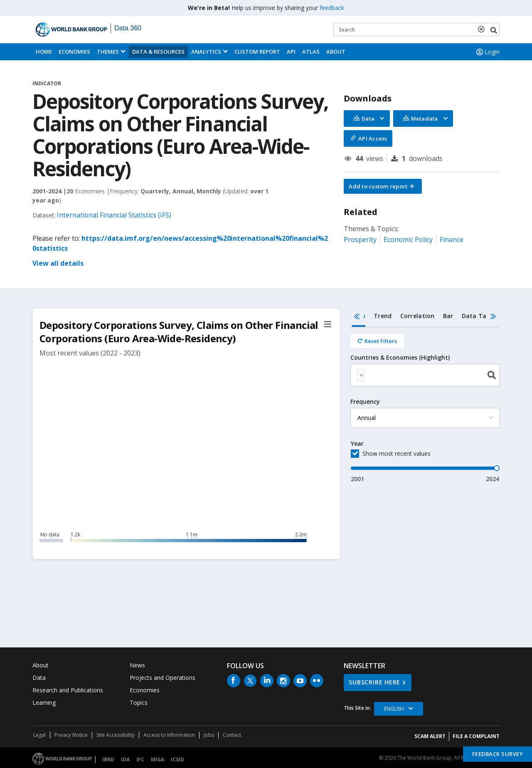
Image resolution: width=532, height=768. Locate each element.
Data (39, 678)
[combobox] (425, 375)
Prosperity (360, 240)
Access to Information (169, 735)
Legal (39, 735)
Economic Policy (408, 240)
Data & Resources (158, 52)
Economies (74, 52)
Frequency (365, 402)
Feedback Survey (498, 754)
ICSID (177, 759)
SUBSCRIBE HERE (374, 682)
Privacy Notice (71, 735)
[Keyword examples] (416, 30)
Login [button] (487, 52)
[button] (383, 186)
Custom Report (257, 52)
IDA (125, 759)
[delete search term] (483, 29)
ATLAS (311, 52)
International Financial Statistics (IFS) (114, 215)
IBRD (108, 759)
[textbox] (361, 375)
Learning (44, 703)
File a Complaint (476, 736)
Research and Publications (68, 690)
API (291, 52)
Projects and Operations (163, 678)
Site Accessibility (116, 735)
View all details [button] (58, 263)
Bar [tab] (448, 316)
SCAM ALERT (430, 736)
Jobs (209, 735)
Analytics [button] (206, 52)
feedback (332, 8)
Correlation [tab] (417, 316)
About (336, 52)
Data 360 (128, 28)
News (137, 665)
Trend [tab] (383, 316)
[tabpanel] (425, 405)
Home (44, 52)
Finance (452, 240)
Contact (232, 735)
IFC (140, 759)
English (394, 709)
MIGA (158, 759)
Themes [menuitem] (108, 52)
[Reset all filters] (377, 341)
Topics (139, 703)
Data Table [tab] (479, 316)
